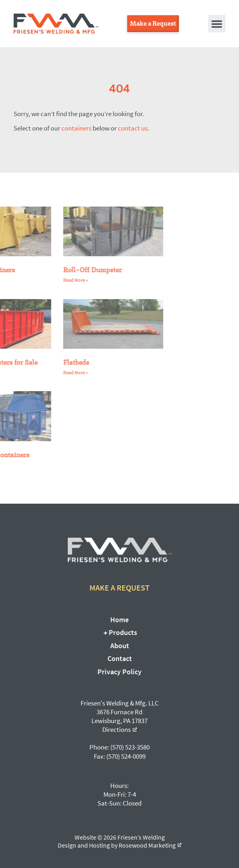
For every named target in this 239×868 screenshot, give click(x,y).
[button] (217, 24)
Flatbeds (61, 362)
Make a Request (119, 588)
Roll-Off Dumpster (77, 270)
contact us (133, 128)
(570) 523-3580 (130, 747)
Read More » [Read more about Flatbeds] (60, 373)
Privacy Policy (119, 672)
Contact (120, 658)
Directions (116, 729)
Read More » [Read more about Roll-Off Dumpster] (60, 280)
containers (76, 128)
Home (119, 620)
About (120, 646)
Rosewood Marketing (147, 845)
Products (120, 632)
